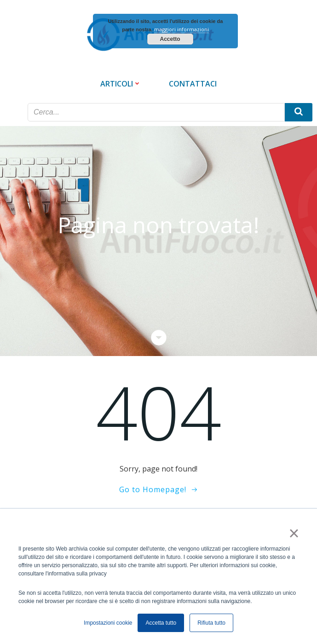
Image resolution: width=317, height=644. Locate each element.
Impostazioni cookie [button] (108, 623)
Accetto (170, 39)
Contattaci (193, 84)
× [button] (294, 533)
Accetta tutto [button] (161, 623)
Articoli (121, 84)
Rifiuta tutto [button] (211, 623)
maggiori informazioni (182, 29)
